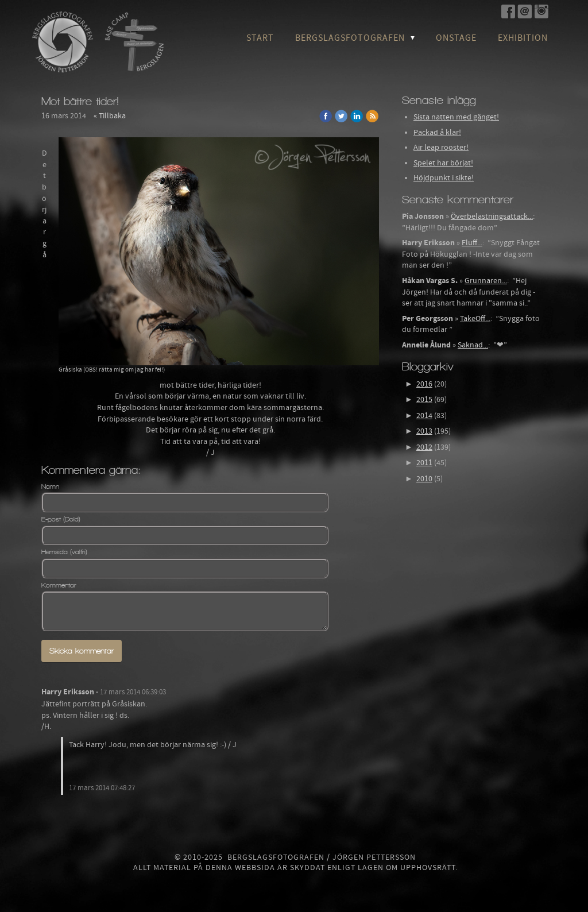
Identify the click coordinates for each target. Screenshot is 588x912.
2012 (424, 447)
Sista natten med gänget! (456, 117)
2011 (424, 463)
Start (260, 38)
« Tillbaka (110, 116)
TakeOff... (475, 319)
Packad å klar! (437, 133)
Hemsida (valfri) (64, 552)
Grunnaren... (486, 281)
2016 (424, 384)
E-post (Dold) (61, 519)
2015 (424, 400)
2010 (424, 479)
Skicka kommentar (82, 651)
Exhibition (523, 38)
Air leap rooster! (441, 148)
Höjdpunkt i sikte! (444, 178)
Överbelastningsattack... (492, 217)
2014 (424, 416)
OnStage (456, 38)
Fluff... (472, 243)
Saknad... (473, 345)
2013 (424, 431)
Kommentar (59, 585)
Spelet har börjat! (443, 163)
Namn (50, 486)
